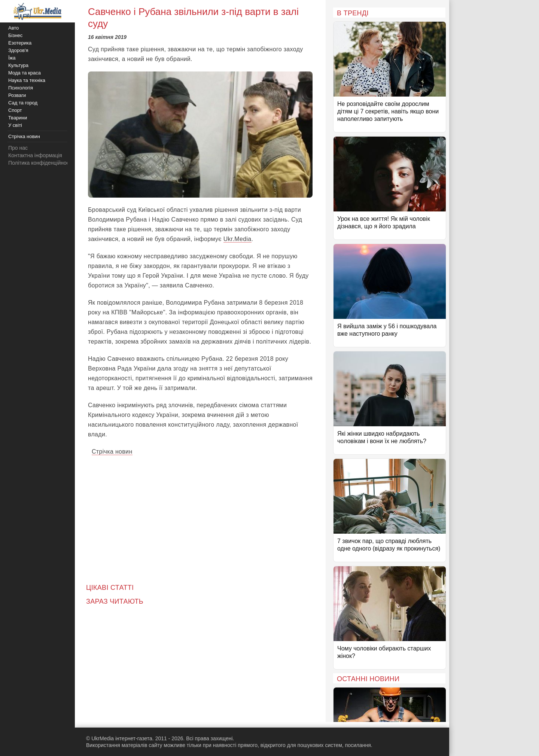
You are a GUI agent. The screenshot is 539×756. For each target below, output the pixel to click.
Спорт (15, 110)
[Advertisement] (200, 515)
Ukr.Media (237, 239)
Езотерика (20, 43)
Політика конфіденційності (40, 163)
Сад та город (23, 103)
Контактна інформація (35, 155)
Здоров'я (18, 50)
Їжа (12, 58)
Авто (13, 28)
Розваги (17, 95)
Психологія (21, 88)
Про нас (18, 148)
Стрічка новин (112, 452)
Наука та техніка (27, 80)
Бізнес (15, 35)
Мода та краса (25, 73)
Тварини (18, 118)
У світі (15, 125)
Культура (18, 65)
